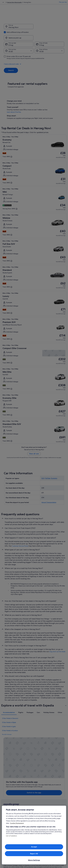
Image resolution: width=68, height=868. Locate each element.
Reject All (34, 854)
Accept (34, 847)
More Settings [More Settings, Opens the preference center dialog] (34, 860)
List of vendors (11, 836)
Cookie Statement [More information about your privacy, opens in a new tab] (17, 823)
